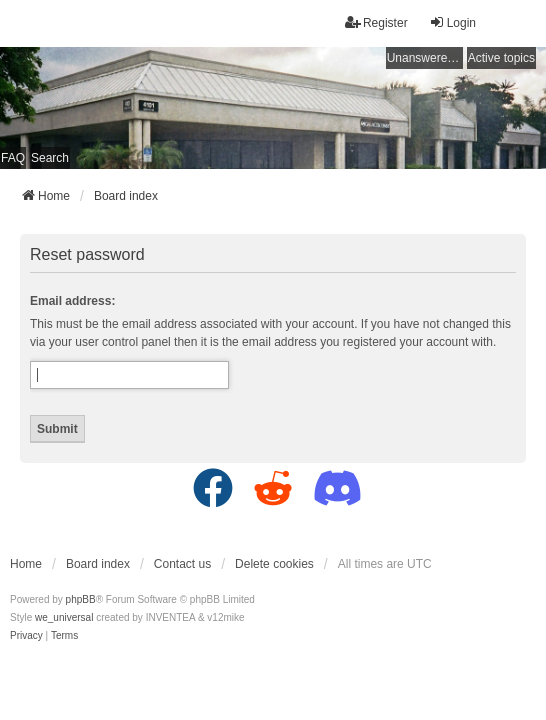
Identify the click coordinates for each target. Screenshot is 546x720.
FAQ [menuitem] (13, 158)
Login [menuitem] (452, 22)
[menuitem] (26, 636)
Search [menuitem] (50, 158)
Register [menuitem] (376, 22)
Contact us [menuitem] (182, 564)
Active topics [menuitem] (501, 58)
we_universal (64, 617)
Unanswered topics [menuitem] (425, 58)
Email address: (72, 301)
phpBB (81, 599)
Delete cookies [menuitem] (274, 564)
